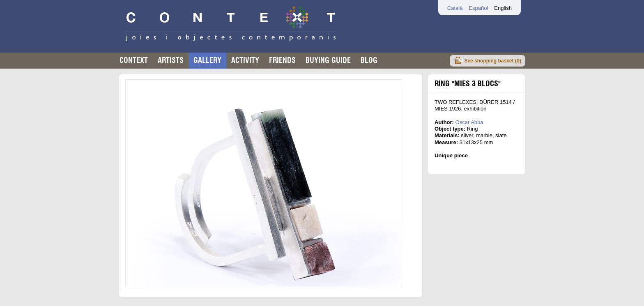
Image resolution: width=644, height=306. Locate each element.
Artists (171, 60)
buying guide (328, 60)
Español (478, 8)
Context (134, 60)
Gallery (207, 60)
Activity (245, 60)
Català (455, 8)
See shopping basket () (493, 61)
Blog (369, 60)
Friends (282, 60)
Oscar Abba (469, 122)
